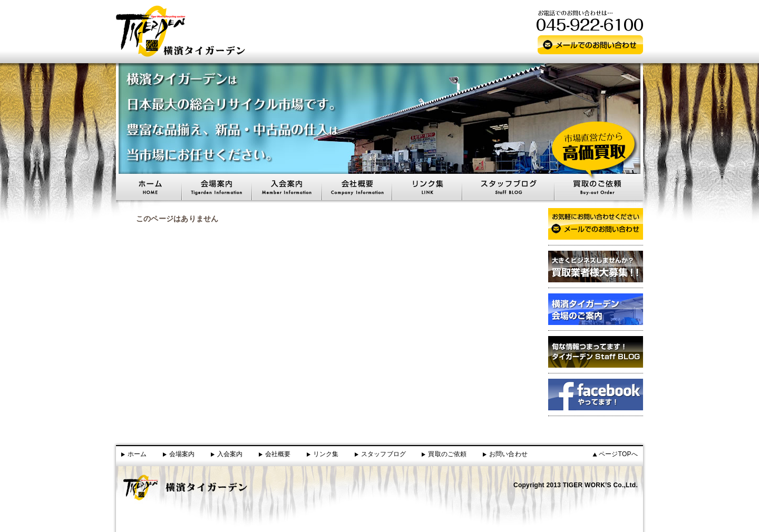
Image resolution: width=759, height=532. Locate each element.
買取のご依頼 (447, 454)
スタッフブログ (384, 454)
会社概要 (278, 454)
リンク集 (326, 454)
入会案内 (230, 454)
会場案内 (182, 454)
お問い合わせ (508, 454)
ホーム (137, 454)
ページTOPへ (618, 454)
